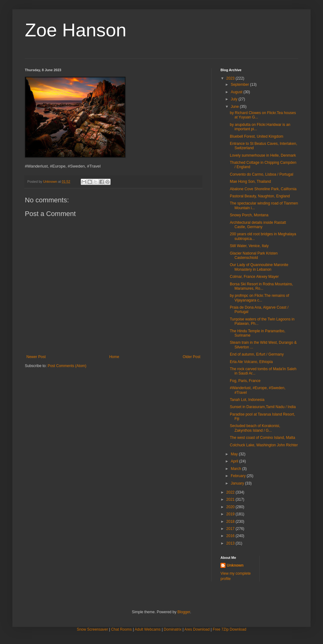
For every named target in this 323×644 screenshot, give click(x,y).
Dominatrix (173, 629)
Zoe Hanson (76, 30)
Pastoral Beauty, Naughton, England (260, 196)
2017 (231, 529)
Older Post (191, 357)
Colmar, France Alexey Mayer (254, 277)
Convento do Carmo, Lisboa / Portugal (262, 174)
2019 (231, 514)
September (240, 85)
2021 (231, 499)
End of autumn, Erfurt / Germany (257, 354)
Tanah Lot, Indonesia (247, 400)
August (237, 92)
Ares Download (197, 629)
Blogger (184, 612)
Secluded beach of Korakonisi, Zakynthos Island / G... (255, 428)
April (235, 461)
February (239, 476)
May (235, 454)
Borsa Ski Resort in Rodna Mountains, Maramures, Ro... (261, 286)
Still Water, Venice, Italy (249, 246)
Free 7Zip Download (230, 629)
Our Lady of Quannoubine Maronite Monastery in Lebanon (259, 267)
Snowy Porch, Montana (249, 215)
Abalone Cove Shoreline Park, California (263, 189)
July (235, 99)
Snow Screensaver (92, 629)
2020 (231, 507)
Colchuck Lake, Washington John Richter (264, 445)
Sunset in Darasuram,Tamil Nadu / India (263, 407)
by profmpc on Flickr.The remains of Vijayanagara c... (259, 298)
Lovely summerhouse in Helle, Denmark (263, 155)
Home (114, 357)
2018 (231, 522)
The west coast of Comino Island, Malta (262, 438)
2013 (231, 543)
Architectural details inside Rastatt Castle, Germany (258, 225)
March (237, 469)
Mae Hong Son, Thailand (250, 182)
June (235, 107)
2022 (231, 492)
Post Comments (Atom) (67, 366)
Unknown (235, 565)
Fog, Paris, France (245, 381)
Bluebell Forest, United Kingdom (257, 136)
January (238, 483)
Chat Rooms (122, 629)
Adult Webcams (148, 629)
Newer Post (36, 357)
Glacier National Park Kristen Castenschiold (254, 255)
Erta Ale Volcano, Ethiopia (251, 362)
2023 (231, 78)
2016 (231, 536)
